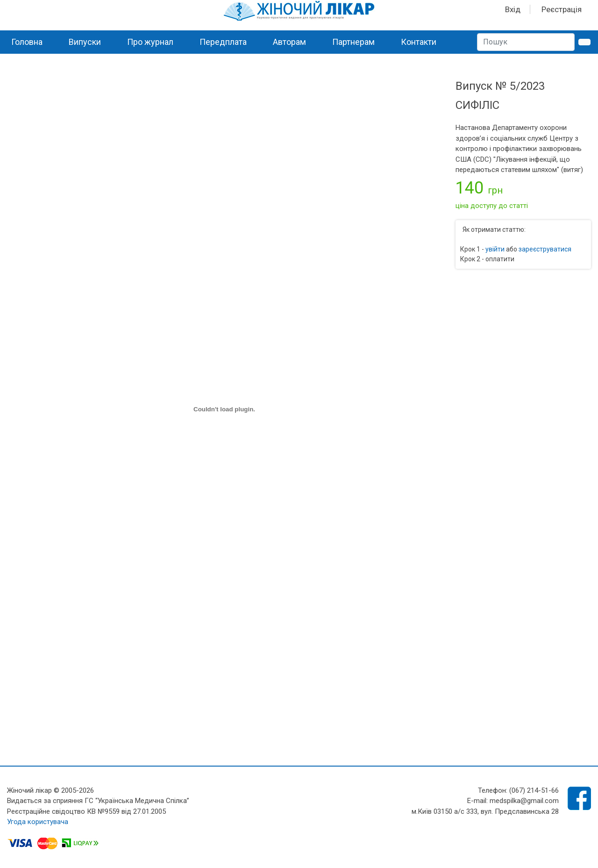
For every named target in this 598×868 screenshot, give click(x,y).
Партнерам (353, 42)
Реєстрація (562, 9)
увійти (495, 249)
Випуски (85, 42)
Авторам (289, 42)
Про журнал (150, 42)
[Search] (526, 42)
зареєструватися (545, 249)
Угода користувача (38, 822)
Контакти (419, 42)
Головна (27, 42)
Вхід (513, 9)
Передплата (223, 42)
